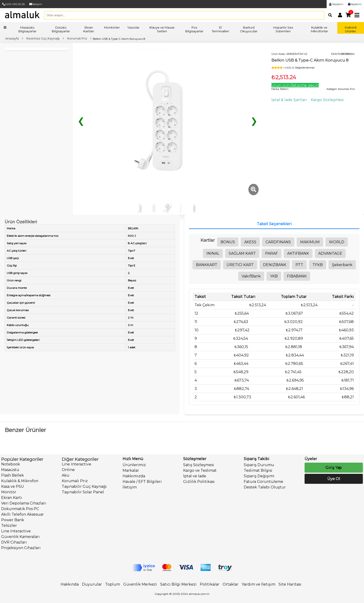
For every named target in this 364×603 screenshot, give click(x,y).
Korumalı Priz (75, 481)
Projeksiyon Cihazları (21, 548)
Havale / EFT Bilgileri (142, 482)
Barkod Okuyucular (249, 29)
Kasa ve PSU (13, 486)
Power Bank (13, 520)
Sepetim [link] (355, 4)
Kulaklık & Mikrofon (20, 481)
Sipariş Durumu (259, 465)
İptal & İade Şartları (289, 100)
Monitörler (112, 27)
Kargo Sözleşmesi (327, 100)
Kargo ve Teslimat (200, 470)
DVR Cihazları (14, 542)
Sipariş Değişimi (259, 476)
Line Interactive (16, 531)
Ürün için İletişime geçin (295, 85)
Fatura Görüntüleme (263, 482)
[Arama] (329, 15)
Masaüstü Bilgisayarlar (27, 29)
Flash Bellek (13, 475)
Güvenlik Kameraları (20, 537)
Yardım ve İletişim (258, 584)
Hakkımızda (134, 476)
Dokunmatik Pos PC (20, 509)
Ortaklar (231, 584)
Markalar (131, 470)
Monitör (9, 492)
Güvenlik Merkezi (140, 584)
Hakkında (70, 584)
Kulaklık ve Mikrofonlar (319, 29)
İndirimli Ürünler (351, 29)
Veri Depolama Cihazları (24, 503)
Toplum (113, 584)
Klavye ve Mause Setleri (162, 29)
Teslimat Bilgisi (258, 470)
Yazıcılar (133, 27)
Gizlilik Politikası (199, 482)
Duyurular (92, 584)
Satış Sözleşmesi (199, 465)
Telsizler (9, 526)
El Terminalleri (220, 29)
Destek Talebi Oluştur (265, 487)
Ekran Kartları (89, 29)
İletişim (36, 4)
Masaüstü (10, 470)
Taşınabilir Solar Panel (83, 492)
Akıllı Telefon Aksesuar (23, 514)
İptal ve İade (195, 476)
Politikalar (210, 584)
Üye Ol (334, 479)
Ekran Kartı (12, 498)
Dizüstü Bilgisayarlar (61, 29)
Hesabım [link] (336, 4)
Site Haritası (290, 584)
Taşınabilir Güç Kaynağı (84, 486)
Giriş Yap (334, 468)
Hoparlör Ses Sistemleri (283, 29)
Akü (66, 475)
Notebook (11, 464)
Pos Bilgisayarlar (194, 29)
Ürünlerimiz (134, 465)
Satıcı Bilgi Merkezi (178, 584)
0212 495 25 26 (13, 4)
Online (68, 470)
